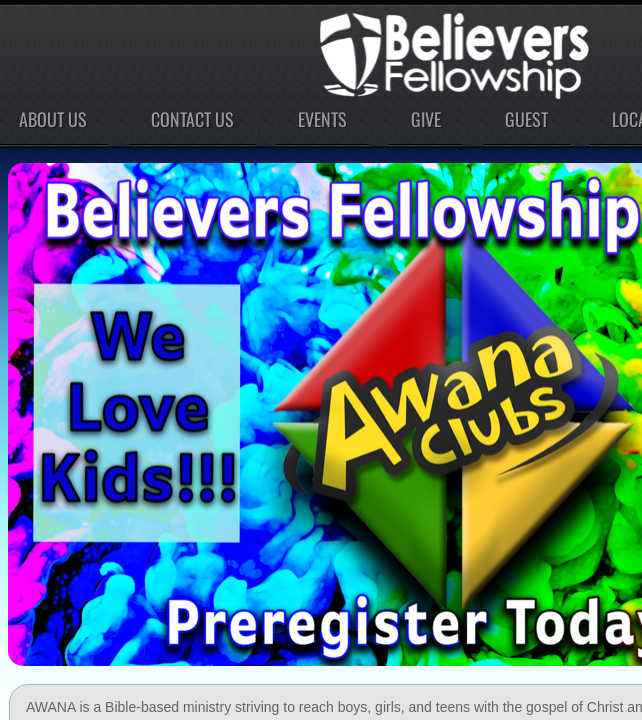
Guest (526, 119)
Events (322, 119)
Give (426, 119)
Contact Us (192, 119)
